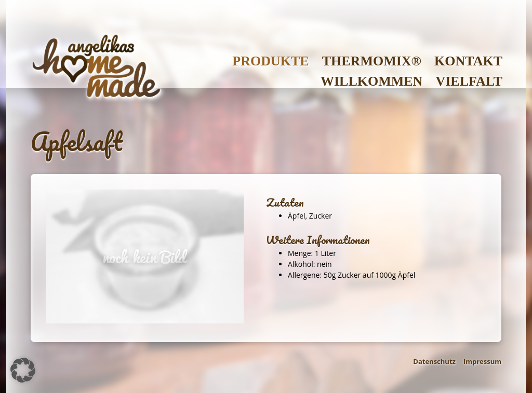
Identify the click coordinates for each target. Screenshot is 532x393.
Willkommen (371, 81)
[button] (23, 370)
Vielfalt (469, 81)
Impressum (482, 361)
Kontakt (468, 61)
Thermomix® (372, 61)
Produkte (270, 61)
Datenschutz (434, 361)
